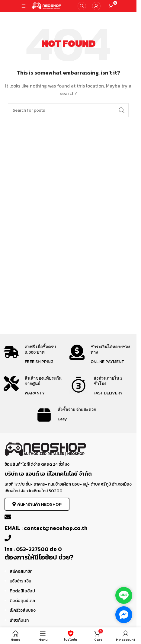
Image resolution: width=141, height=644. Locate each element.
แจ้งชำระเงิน (20, 581)
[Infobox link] (35, 355)
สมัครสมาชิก (21, 571)
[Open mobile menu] (24, 6)
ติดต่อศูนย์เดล (22, 601)
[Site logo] (47, 6)
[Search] (82, 6)
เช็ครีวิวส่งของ (23, 610)
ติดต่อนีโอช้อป (22, 591)
